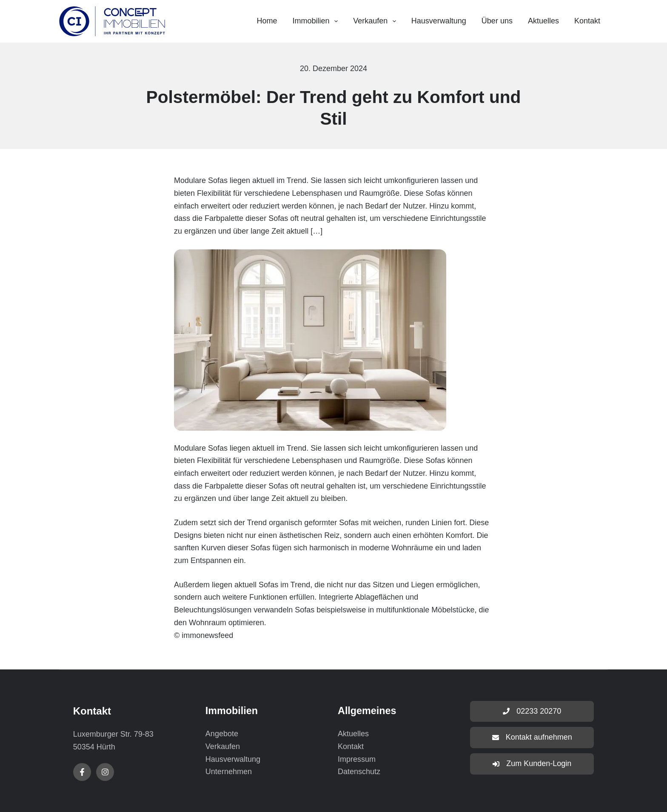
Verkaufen (376, 21)
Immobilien (317, 21)
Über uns (497, 21)
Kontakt (587, 21)
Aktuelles (543, 21)
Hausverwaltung (439, 21)
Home (267, 21)
